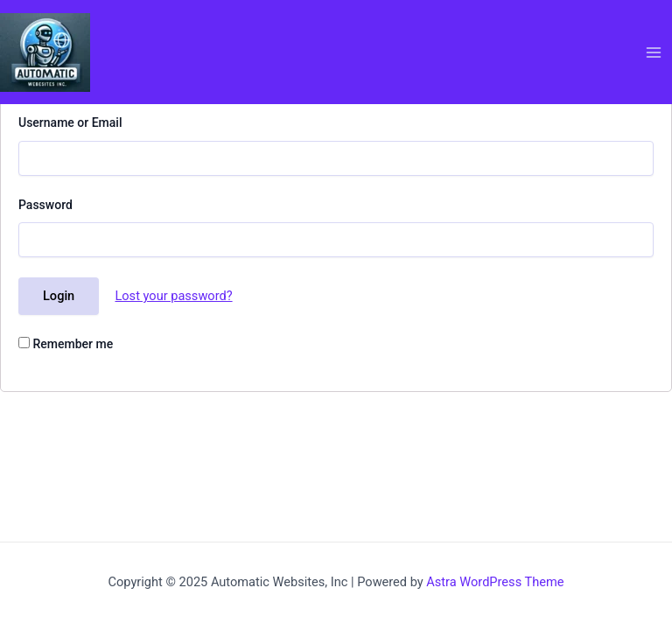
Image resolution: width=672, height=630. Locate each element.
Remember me (66, 344)
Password (45, 205)
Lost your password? (173, 296)
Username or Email (70, 122)
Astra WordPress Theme (495, 582)
